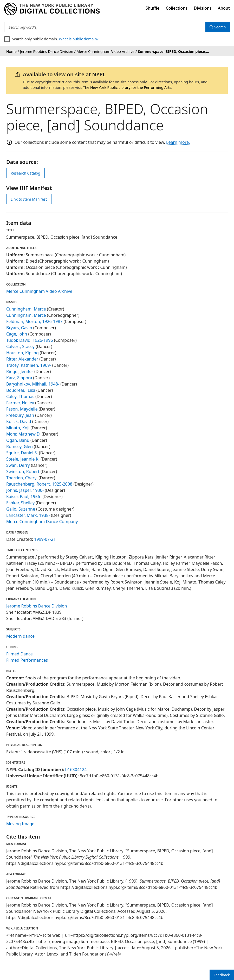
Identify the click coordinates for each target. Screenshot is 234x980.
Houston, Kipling (22, 353)
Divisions (203, 8)
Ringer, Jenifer (20, 371)
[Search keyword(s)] (105, 27)
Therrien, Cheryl (22, 478)
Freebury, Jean (20, 415)
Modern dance (20, 636)
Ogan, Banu (18, 440)
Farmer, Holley (20, 403)
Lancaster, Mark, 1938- (28, 515)
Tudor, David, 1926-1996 (30, 340)
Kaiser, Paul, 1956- (24, 497)
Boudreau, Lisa (21, 390)
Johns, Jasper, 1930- (25, 490)
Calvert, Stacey (20, 346)
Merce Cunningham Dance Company (42, 522)
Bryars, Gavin (19, 328)
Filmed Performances (27, 660)
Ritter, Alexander (22, 359)
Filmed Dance (19, 654)
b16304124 (76, 770)
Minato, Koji (18, 428)
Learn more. (178, 142)
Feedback (222, 975)
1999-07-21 (45, 539)
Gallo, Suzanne (21, 509)
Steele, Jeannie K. (23, 459)
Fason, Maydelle (22, 409)
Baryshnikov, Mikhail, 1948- (33, 384)
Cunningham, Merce (26, 309)
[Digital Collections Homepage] (52, 9)
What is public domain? (79, 39)
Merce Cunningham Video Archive (39, 291)
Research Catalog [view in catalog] (25, 173)
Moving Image (20, 824)
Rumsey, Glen (19, 446)
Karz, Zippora (19, 378)
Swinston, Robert (23, 472)
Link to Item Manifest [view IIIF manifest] (29, 199)
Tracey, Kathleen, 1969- (29, 365)
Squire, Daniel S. (22, 453)
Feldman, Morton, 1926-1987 (34, 321)
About (224, 8)
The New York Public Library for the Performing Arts (127, 87)
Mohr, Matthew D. (23, 434)
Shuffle (153, 8)
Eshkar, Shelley (20, 503)
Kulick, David (19, 421)
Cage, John (17, 334)
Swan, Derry (18, 465)
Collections (177, 8)
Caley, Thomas (20, 396)
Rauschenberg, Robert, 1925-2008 (39, 484)
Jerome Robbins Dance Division (37, 606)
